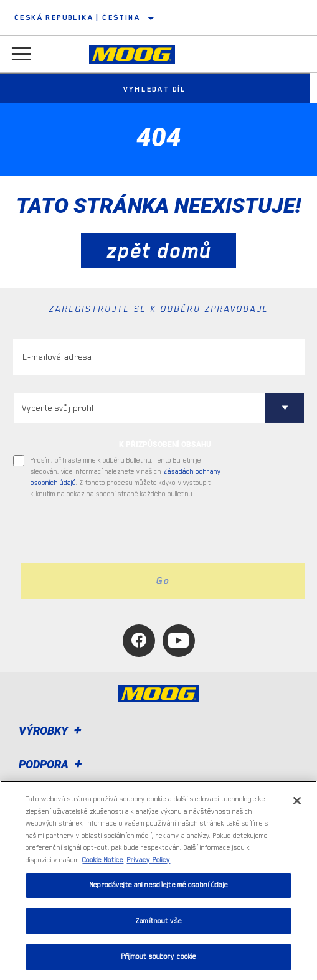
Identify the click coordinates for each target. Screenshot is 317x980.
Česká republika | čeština (77, 17)
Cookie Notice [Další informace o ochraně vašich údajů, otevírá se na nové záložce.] (103, 860)
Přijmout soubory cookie (159, 957)
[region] (158, 880)
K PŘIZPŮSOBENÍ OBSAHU (165, 445)
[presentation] (117, 532)
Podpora (52, 764)
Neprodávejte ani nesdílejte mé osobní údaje (158, 885)
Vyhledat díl (158, 89)
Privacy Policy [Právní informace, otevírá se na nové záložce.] (148, 860)
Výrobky (52, 731)
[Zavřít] (297, 801)
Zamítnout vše (158, 921)
